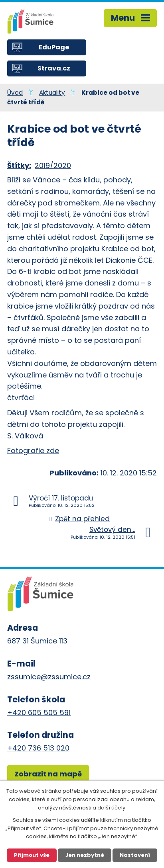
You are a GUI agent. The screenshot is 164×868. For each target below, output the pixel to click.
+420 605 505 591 (39, 713)
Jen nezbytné (85, 855)
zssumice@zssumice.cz (49, 677)
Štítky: (19, 165)
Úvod (15, 93)
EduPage (54, 47)
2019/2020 (53, 165)
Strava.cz (54, 68)
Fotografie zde (33, 451)
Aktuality (52, 93)
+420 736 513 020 (38, 748)
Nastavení (135, 855)
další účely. (112, 808)
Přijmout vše (32, 855)
